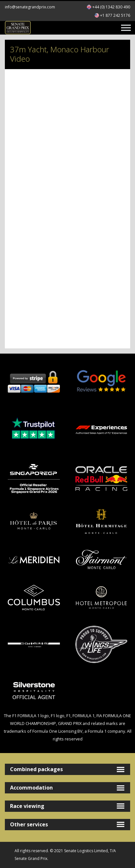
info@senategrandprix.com (30, 7)
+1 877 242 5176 (115, 15)
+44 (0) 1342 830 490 (111, 7)
